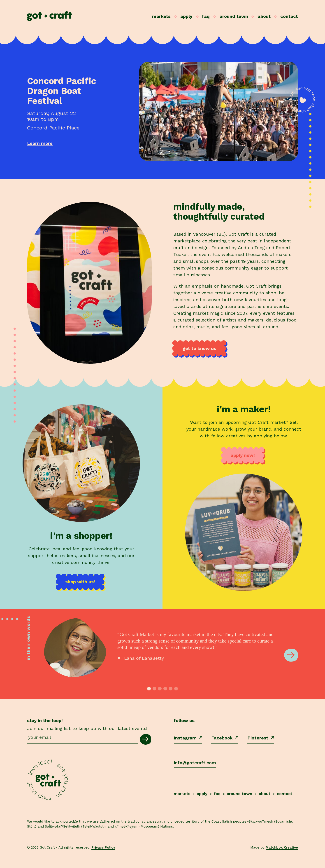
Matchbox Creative (282, 847)
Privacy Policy (103, 847)
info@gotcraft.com (195, 763)
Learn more (40, 143)
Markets (161, 16)
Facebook (225, 738)
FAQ (206, 16)
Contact (289, 16)
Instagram (188, 738)
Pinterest (261, 738)
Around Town (234, 16)
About (264, 16)
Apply (186, 16)
